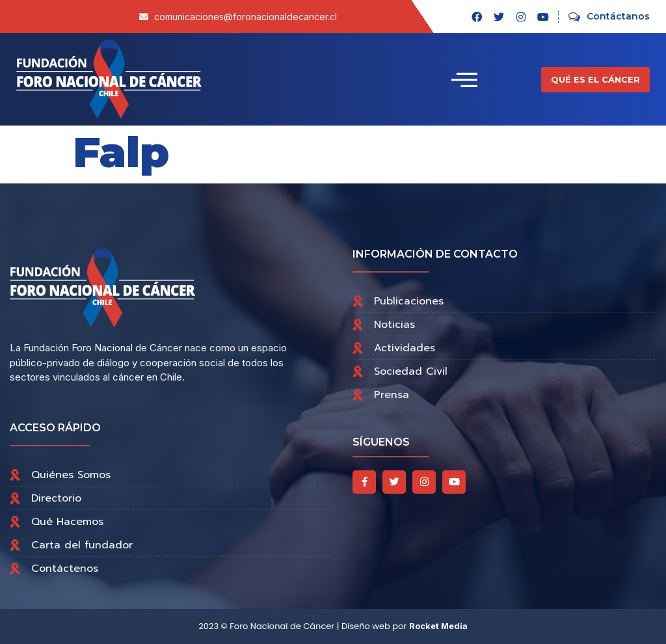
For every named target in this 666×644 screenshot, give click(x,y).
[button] (595, 79)
